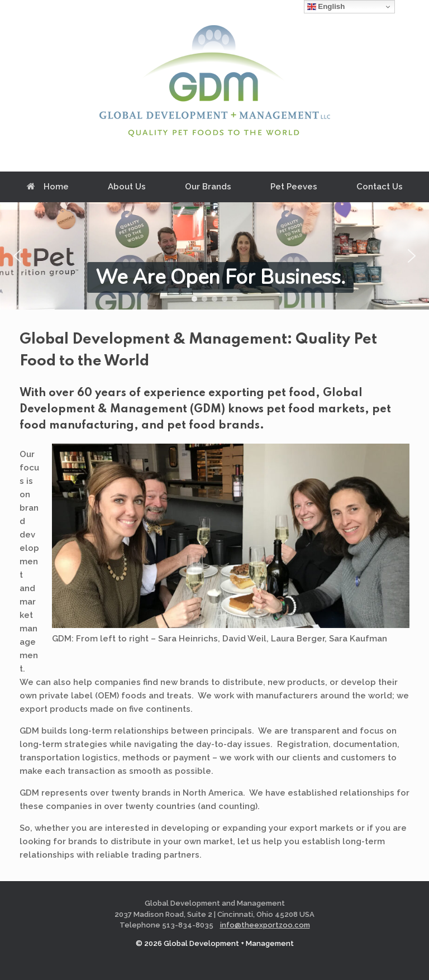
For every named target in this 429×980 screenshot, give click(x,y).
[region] (214, 256)
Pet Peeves (294, 187)
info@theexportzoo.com (265, 925)
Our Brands (208, 187)
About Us (127, 187)
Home (48, 187)
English (326, 7)
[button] (17, 256)
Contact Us (380, 187)
